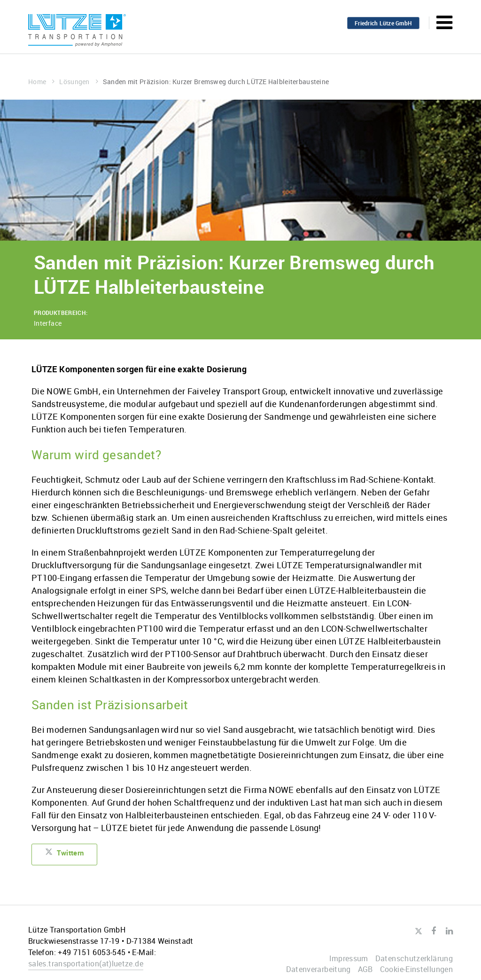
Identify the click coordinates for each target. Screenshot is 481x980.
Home (41, 82)
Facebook (434, 931)
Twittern (67, 855)
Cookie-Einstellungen (416, 969)
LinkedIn (449, 931)
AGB (365, 969)
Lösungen (79, 82)
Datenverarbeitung (318, 969)
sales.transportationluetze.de (86, 964)
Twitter (418, 932)
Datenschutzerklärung (414, 958)
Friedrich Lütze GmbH (383, 23)
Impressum (349, 958)
